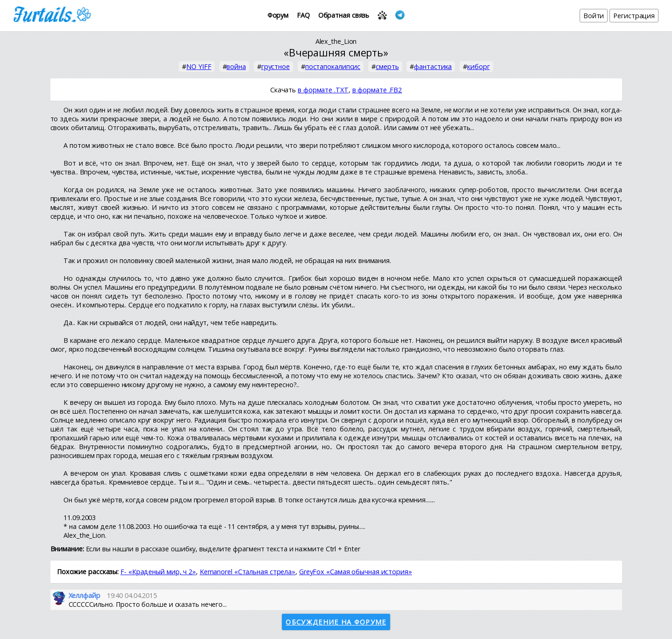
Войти (594, 16)
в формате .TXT (323, 90)
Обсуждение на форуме (336, 622)
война (236, 66)
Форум (278, 15)
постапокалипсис (333, 66)
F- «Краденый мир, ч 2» (158, 572)
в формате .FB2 (377, 90)
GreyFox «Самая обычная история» (356, 572)
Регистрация (634, 16)
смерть (387, 66)
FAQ (303, 15)
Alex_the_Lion (336, 41)
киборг (478, 66)
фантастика (433, 66)
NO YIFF (199, 66)
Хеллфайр (84, 595)
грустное (276, 66)
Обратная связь (344, 15)
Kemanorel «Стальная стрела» (248, 572)
